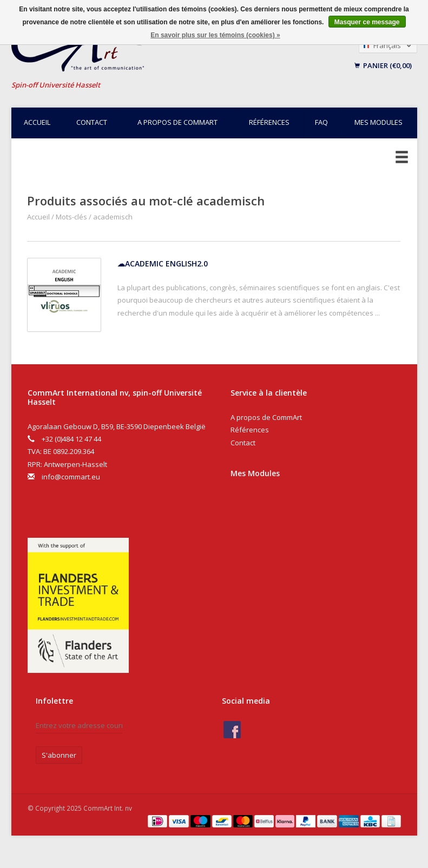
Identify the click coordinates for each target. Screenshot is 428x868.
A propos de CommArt (177, 122)
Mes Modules (255, 473)
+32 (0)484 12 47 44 (71, 439)
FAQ (321, 122)
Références (269, 122)
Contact (92, 122)
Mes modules (378, 122)
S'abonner (59, 755)
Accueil (37, 122)
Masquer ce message (367, 22)
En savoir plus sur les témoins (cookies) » (215, 35)
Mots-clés (71, 217)
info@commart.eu (71, 477)
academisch (113, 217)
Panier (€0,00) (383, 65)
